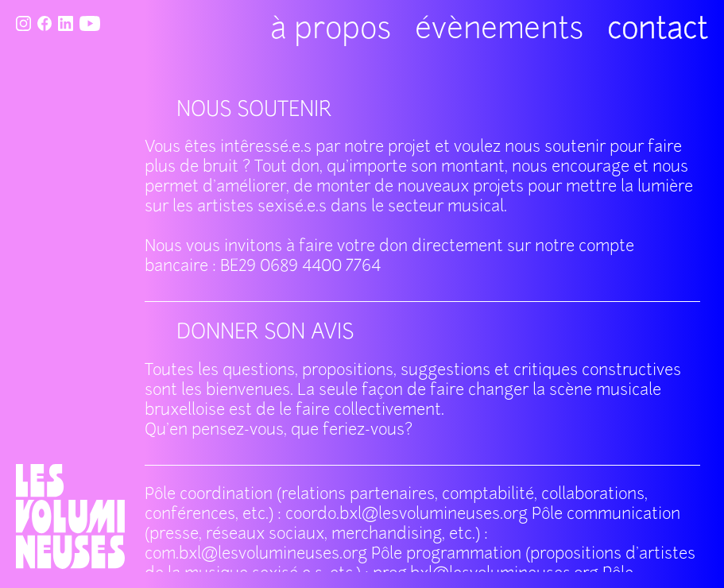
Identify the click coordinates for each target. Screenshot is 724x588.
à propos (331, 31)
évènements (499, 31)
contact (658, 31)
